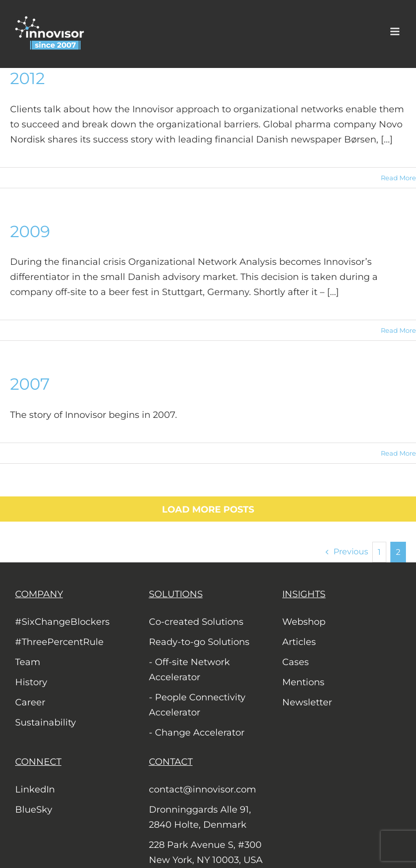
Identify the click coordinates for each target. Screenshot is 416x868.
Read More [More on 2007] (398, 453)
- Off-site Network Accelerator (189, 670)
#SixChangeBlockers (62, 622)
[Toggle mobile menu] (396, 31)
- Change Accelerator (197, 733)
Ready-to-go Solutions (199, 642)
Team (28, 662)
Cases (296, 662)
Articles (299, 642)
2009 (30, 231)
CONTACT (171, 762)
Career (30, 702)
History (31, 682)
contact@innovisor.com (202, 789)
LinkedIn (35, 789)
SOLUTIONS (176, 594)
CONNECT (38, 762)
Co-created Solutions (196, 622)
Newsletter (307, 702)
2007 (30, 384)
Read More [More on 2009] (398, 330)
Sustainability (46, 722)
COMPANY (39, 594)
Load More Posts (208, 510)
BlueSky (34, 810)
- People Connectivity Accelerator (197, 705)
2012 (27, 78)
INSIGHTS (304, 594)
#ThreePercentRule (59, 642)
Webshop (304, 622)
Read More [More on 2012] (398, 178)
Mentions (303, 682)
